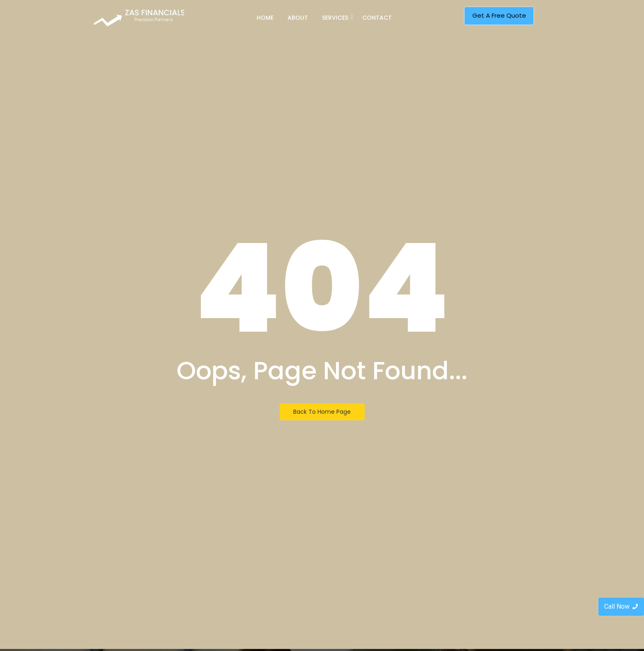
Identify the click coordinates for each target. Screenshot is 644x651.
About (298, 18)
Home (265, 18)
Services (337, 18)
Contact (377, 18)
